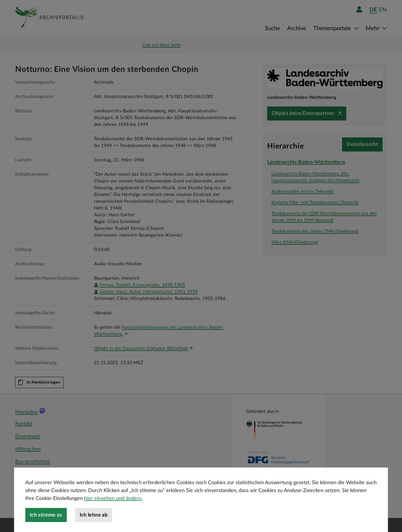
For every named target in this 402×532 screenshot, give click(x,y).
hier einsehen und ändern (113, 509)
